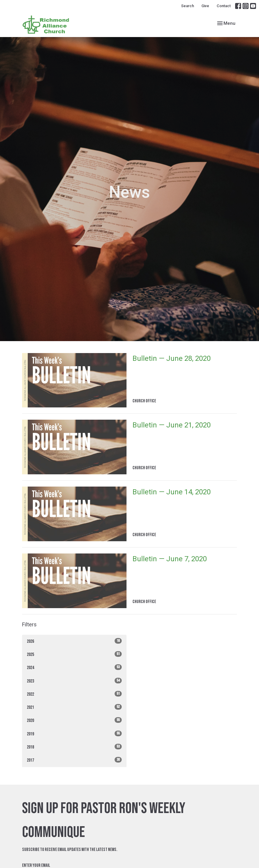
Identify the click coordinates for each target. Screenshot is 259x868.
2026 (74, 641)
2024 (74, 667)
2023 (74, 681)
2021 (74, 707)
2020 (74, 720)
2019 (74, 734)
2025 (74, 654)
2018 (74, 747)
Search (188, 6)
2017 (74, 760)
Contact (224, 6)
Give (205, 6)
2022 (74, 694)
